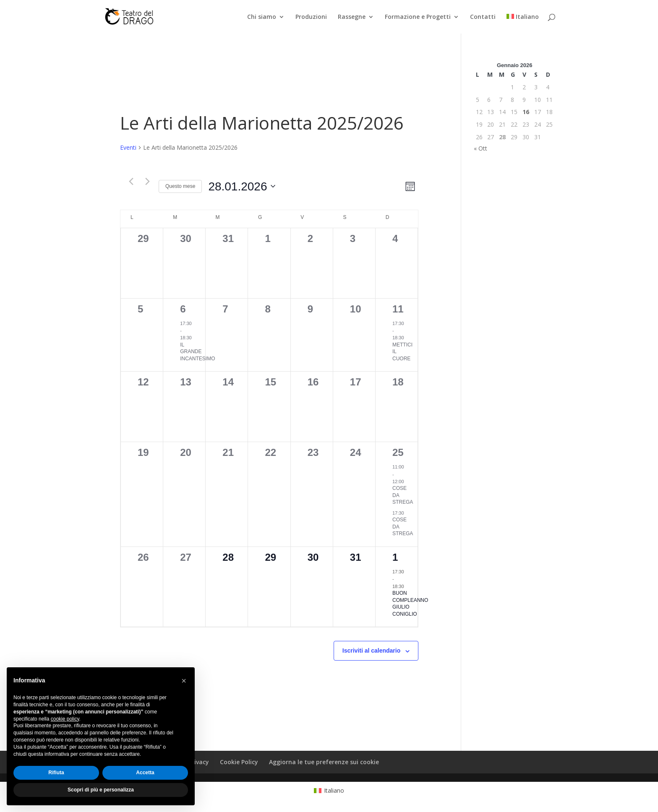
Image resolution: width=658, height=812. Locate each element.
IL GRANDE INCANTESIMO (197, 352)
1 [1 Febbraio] (395, 557)
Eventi (128, 147)
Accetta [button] (145, 773)
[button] (184, 681)
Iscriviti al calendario (372, 651)
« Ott (480, 148)
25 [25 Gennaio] (398, 452)
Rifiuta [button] (56, 773)
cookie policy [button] (65, 719)
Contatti (483, 17)
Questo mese (180, 186)
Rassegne (352, 17)
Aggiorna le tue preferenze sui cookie (324, 762)
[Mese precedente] (131, 182)
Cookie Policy (239, 762)
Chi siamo (262, 17)
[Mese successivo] (147, 182)
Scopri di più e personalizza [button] (101, 790)
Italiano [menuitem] (334, 790)
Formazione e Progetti (418, 17)
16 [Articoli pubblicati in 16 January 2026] (526, 112)
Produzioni (311, 17)
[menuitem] (523, 24)
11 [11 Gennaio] (398, 309)
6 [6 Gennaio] (183, 309)
